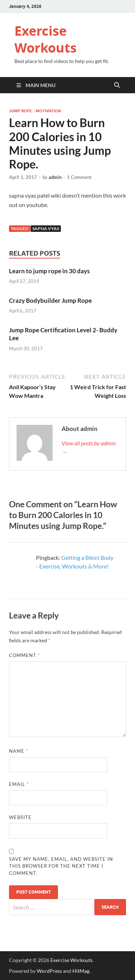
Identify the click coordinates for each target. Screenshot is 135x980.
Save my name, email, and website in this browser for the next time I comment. (61, 866)
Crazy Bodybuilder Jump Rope (50, 300)
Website (20, 817)
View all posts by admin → (89, 447)
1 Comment (79, 177)
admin (55, 177)
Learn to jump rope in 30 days (49, 271)
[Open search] (117, 85)
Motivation (48, 111)
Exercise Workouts (46, 39)
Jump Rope (21, 111)
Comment (24, 655)
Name (19, 751)
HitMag (81, 971)
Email (19, 784)
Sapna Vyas (46, 228)
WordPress (49, 971)
